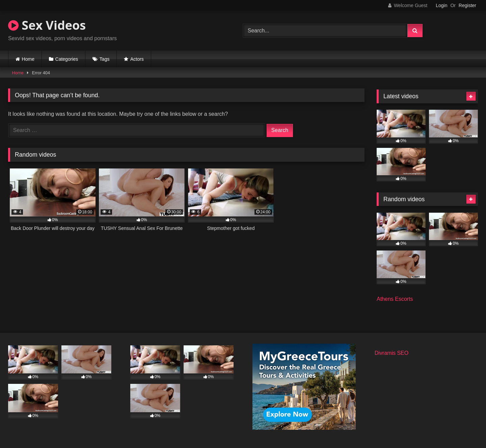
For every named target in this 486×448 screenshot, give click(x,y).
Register (467, 5)
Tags (105, 59)
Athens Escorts (395, 299)
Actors (137, 59)
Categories (67, 59)
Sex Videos (47, 25)
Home (28, 59)
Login (441, 5)
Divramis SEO (391, 353)
